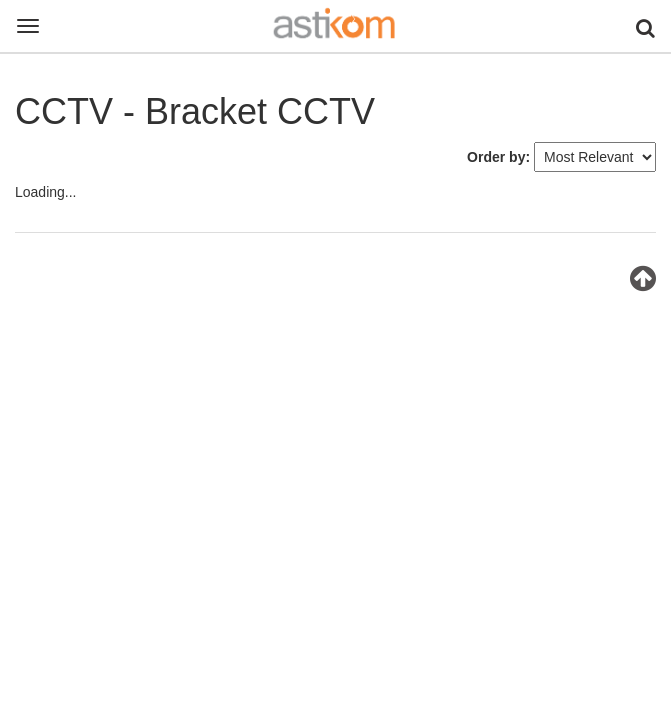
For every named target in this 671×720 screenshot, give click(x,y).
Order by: (498, 157)
